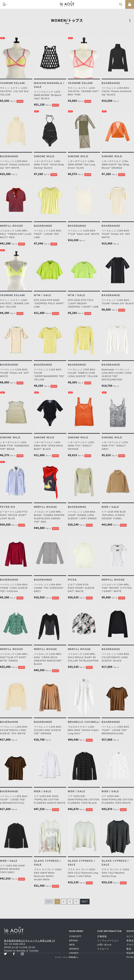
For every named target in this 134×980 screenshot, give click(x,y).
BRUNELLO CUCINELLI (84, 722)
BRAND (74, 941)
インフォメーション (108, 941)
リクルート (103, 949)
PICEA (72, 580)
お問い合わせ (104, 945)
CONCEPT (75, 936)
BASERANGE (111, 83)
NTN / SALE (43, 295)
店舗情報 (102, 936)
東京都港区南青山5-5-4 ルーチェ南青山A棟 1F (30, 941)
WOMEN (74, 949)
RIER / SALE (110, 507)
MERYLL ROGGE (12, 226)
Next (85, 902)
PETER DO (8, 507)
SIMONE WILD (44, 156)
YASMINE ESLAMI (13, 83)
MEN (72, 945)
